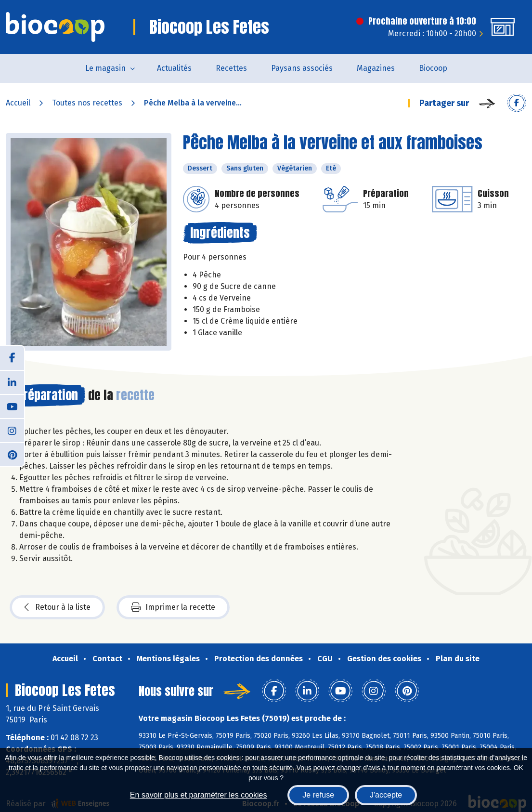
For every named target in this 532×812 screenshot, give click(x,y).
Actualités (174, 68)
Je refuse (318, 795)
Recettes (231, 68)
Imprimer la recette (173, 607)
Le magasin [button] (105, 68)
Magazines (376, 68)
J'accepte (386, 795)
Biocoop (433, 68)
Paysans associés (302, 68)
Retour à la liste (57, 607)
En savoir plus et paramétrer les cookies (199, 795)
